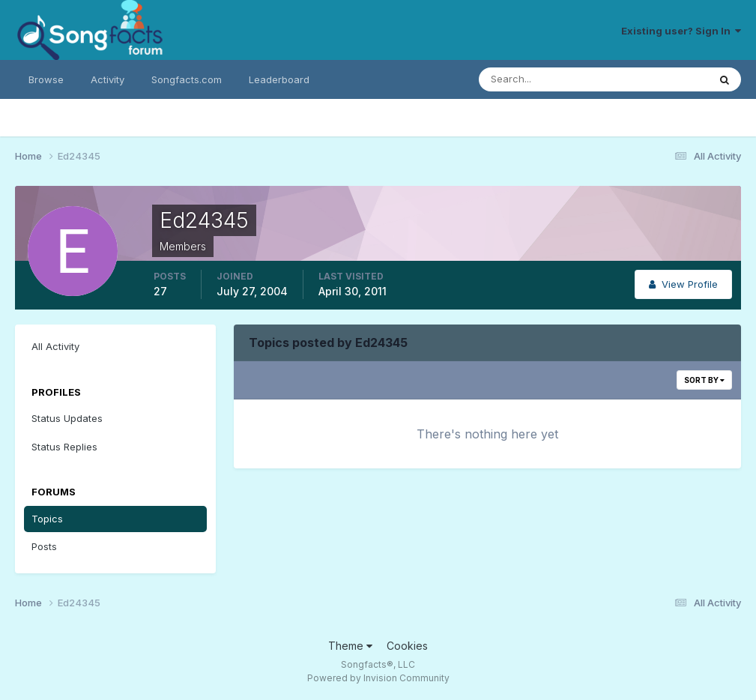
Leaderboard (279, 79)
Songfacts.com (187, 79)
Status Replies (64, 447)
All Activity (55, 346)
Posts (44, 546)
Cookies (407, 646)
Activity (108, 79)
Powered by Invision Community (378, 678)
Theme (350, 646)
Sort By (704, 380)
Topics (47, 519)
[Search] (545, 79)
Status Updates (67, 418)
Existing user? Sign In (681, 31)
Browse (46, 79)
